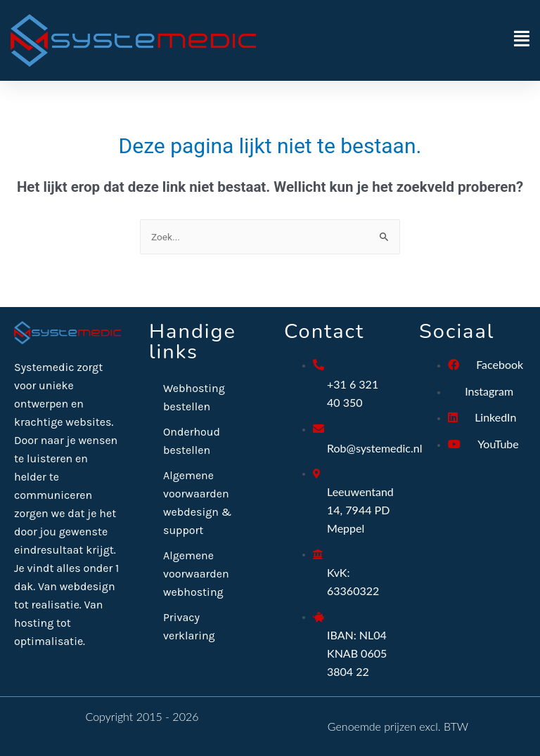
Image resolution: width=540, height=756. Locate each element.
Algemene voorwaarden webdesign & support (197, 503)
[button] (400, 40)
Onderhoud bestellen (192, 441)
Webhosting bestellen (194, 397)
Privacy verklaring (189, 626)
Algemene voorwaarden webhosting (196, 574)
